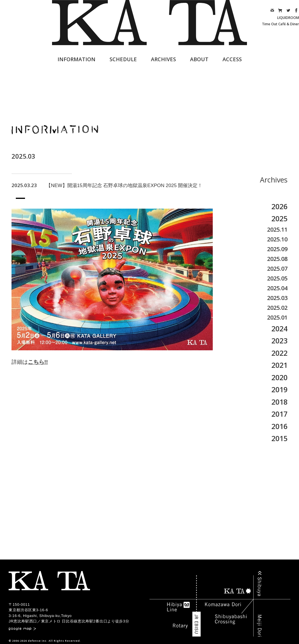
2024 (279, 328)
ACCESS (232, 59)
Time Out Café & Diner (280, 24)
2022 (279, 353)
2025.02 (277, 308)
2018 (279, 402)
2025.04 (277, 288)
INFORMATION (76, 59)
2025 (279, 218)
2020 (279, 377)
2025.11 (277, 229)
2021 (279, 365)
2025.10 (277, 239)
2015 (279, 438)
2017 (279, 414)
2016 (279, 426)
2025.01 (277, 317)
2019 (279, 389)
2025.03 (277, 298)
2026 (279, 206)
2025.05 (277, 278)
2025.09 (277, 249)
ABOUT (199, 59)
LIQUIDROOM (288, 18)
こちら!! (38, 362)
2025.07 (277, 269)
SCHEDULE (123, 59)
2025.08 (277, 259)
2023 (279, 341)
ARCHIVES (163, 59)
